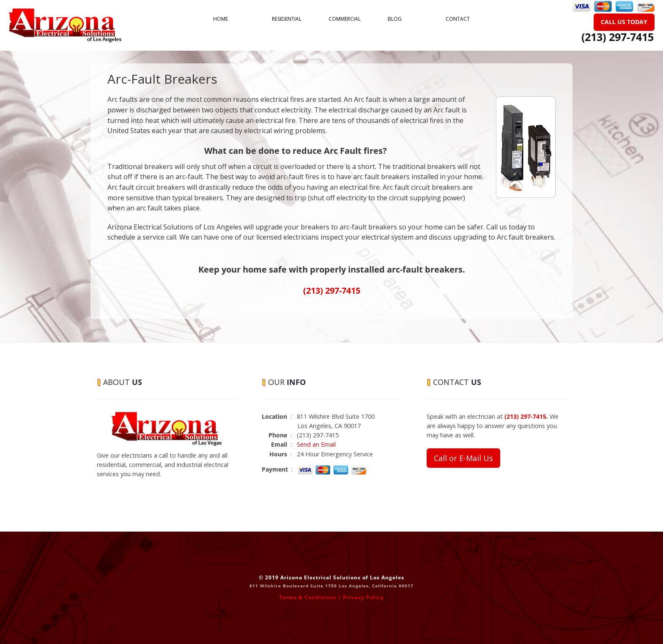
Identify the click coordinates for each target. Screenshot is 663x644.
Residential (287, 19)
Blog (395, 19)
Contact (458, 19)
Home (221, 19)
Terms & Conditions (308, 597)
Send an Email (316, 444)
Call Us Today (624, 22)
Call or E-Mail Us (463, 458)
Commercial (345, 19)
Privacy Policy (363, 597)
